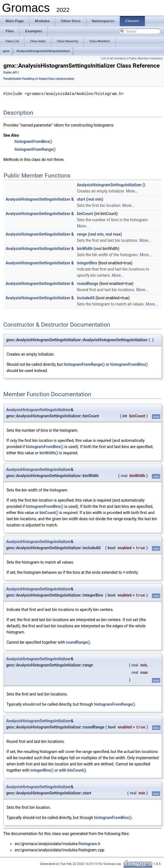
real (91, 199)
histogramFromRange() (35, 149)
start (81, 199)
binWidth (85, 248)
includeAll (86, 298)
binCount (85, 213)
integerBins (87, 263)
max (117, 234)
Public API (10, 73)
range (82, 234)
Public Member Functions (146, 58)
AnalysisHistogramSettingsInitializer (43, 51)
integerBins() (42, 770)
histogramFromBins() (33, 141)
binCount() (49, 512)
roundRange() (78, 642)
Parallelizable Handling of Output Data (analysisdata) (39, 79)
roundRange (88, 283)
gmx (6, 51)
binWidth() (49, 453)
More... (132, 191)
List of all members (114, 58)
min (99, 199)
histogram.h (90, 843)
